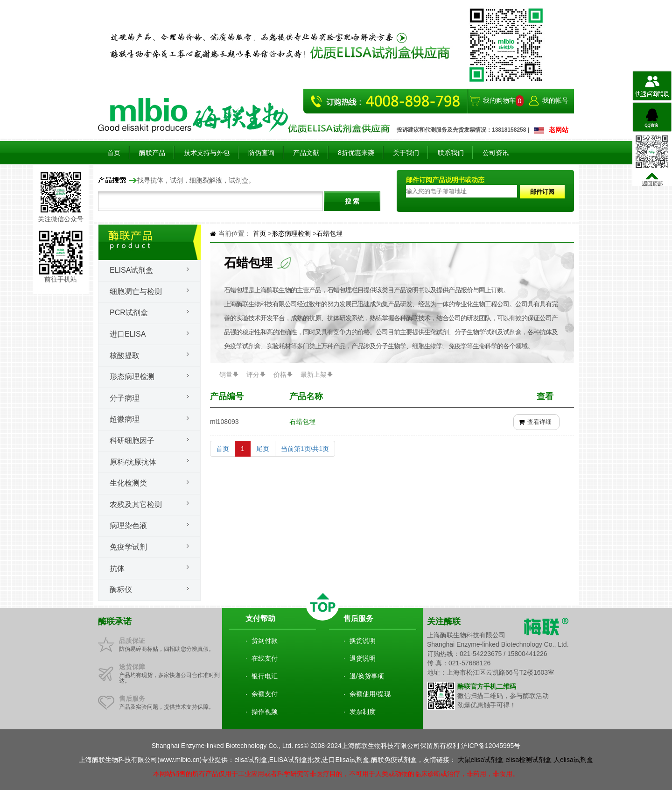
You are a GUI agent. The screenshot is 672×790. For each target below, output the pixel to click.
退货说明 (363, 658)
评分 (253, 374)
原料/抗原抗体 (133, 462)
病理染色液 (128, 525)
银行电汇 (265, 676)
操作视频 (265, 712)
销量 (226, 374)
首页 (114, 153)
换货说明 (363, 641)
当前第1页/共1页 (305, 449)
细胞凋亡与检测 (136, 292)
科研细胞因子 (132, 441)
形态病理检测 (132, 377)
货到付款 (265, 641)
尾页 (263, 449)
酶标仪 (121, 589)
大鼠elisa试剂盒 (481, 760)
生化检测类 (128, 483)
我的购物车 (499, 100)
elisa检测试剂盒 (528, 760)
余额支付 (265, 694)
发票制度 (363, 712)
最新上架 (314, 374)
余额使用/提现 (370, 694)
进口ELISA (128, 334)
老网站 (559, 130)
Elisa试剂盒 (131, 270)
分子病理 (125, 398)
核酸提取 (125, 356)
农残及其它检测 (136, 504)
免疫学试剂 (128, 547)
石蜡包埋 (329, 233)
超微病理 (125, 419)
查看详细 (539, 422)
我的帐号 (555, 100)
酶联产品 (152, 153)
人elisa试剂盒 (573, 760)
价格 (280, 374)
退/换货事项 (367, 676)
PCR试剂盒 (129, 313)
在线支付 (265, 658)
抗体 (117, 568)
